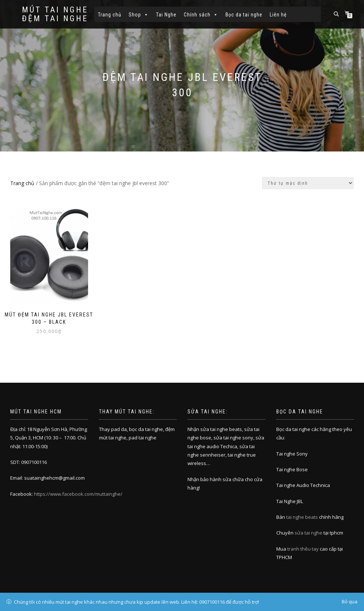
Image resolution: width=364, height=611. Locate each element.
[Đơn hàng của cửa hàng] (308, 183)
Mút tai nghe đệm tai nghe (55, 14)
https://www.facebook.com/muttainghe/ (78, 494)
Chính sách (201, 15)
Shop (139, 15)
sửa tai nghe (308, 533)
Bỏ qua (350, 601)
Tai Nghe (166, 15)
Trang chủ (110, 15)
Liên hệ (278, 15)
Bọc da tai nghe (244, 15)
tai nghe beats (302, 517)
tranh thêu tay (303, 549)
